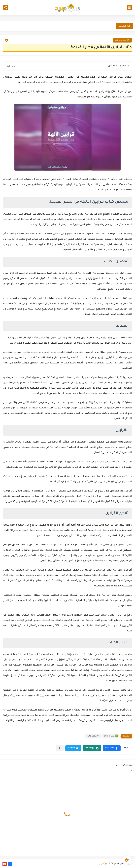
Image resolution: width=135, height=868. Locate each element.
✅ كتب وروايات (122, 40)
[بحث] (6, 8)
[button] (112, 748)
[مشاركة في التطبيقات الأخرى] (60, 748)
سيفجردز (104, 864)
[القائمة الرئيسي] (129, 8)
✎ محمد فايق (93, 736)
